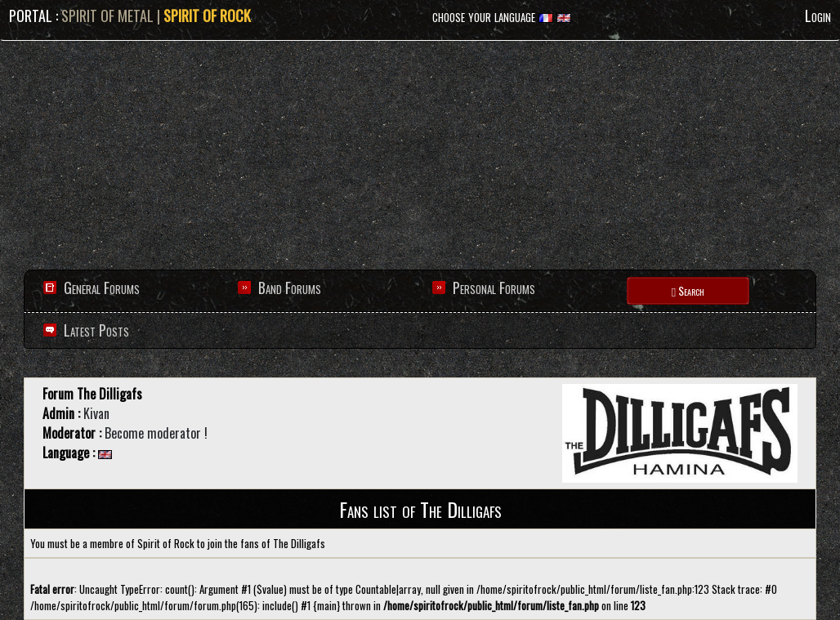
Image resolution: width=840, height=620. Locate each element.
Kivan (96, 413)
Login (818, 16)
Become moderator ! (156, 433)
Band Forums (290, 288)
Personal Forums (494, 288)
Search (688, 290)
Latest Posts (95, 330)
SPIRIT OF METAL (107, 16)
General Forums (102, 288)
